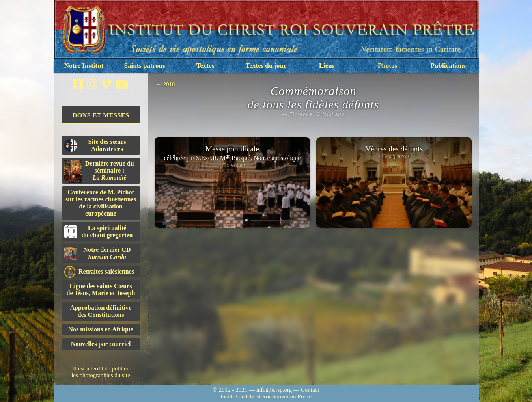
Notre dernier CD (98, 253)
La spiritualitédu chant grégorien (99, 232)
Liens (327, 66)
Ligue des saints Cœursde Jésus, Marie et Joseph (101, 289)
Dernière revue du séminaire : (99, 171)
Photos (387, 66)
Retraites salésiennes (99, 272)
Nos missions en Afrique (101, 329)
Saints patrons (144, 66)
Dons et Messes (101, 115)
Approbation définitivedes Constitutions (101, 311)
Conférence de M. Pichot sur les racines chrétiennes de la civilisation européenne (101, 203)
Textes (205, 66)
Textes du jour (266, 66)
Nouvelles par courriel (101, 344)
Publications (448, 66)
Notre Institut (84, 66)
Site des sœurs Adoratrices (95, 145)
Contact (310, 390)
